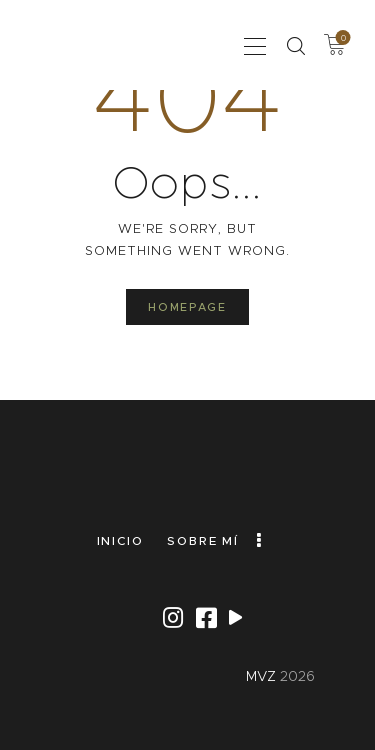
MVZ (261, 676)
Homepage (187, 307)
